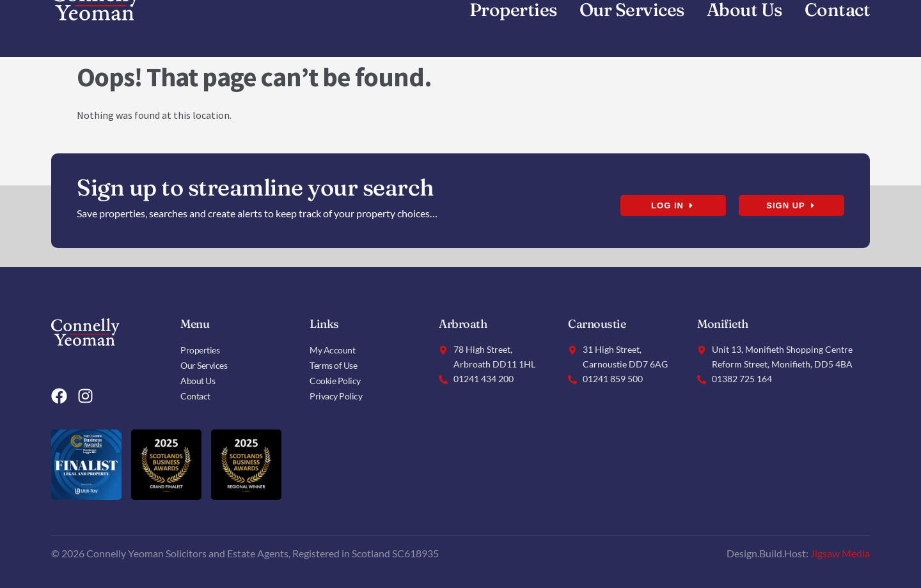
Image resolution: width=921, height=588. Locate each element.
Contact (195, 396)
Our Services (204, 365)
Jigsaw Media (840, 553)
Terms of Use (333, 365)
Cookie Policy (335, 381)
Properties (200, 350)
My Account (332, 350)
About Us (198, 381)
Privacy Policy (336, 396)
